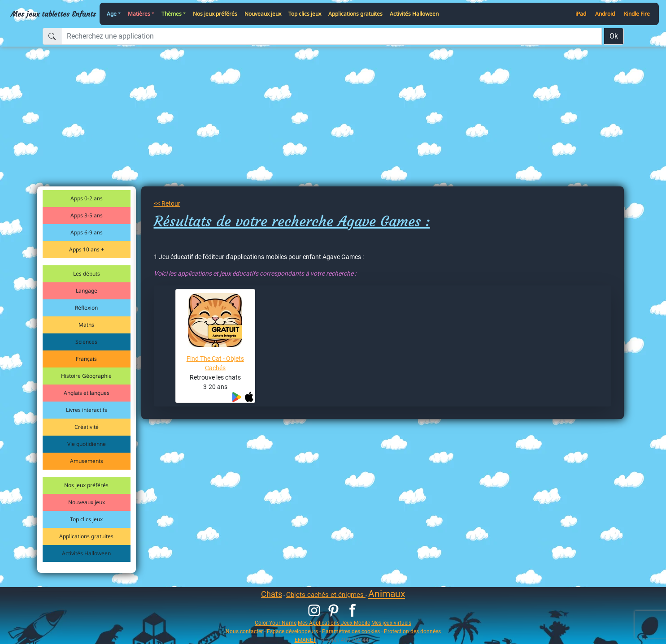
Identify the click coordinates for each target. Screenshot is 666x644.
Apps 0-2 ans (87, 198)
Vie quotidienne (87, 444)
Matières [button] (139, 14)
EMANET (305, 640)
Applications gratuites (355, 14)
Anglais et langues (87, 393)
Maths (86, 325)
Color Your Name (276, 623)
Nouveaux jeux (263, 14)
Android (605, 14)
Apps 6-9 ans (87, 232)
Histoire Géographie (86, 376)
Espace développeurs (292, 631)
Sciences (86, 342)
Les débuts (87, 274)
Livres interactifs (87, 410)
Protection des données (412, 631)
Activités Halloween (414, 14)
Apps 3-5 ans (87, 215)
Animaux (387, 594)
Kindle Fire (637, 14)
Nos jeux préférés (215, 14)
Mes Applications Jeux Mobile (334, 623)
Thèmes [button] (172, 14)
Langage (87, 291)
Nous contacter (244, 631)
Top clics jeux (305, 14)
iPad (581, 14)
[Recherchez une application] (331, 36)
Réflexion (86, 308)
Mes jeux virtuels (391, 623)
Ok (614, 36)
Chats (272, 594)
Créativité (87, 427)
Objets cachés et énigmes (326, 595)
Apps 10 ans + (87, 249)
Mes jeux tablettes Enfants (53, 14)
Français (86, 359)
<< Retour (167, 203)
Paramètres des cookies (351, 631)
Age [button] (112, 14)
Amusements (87, 461)
